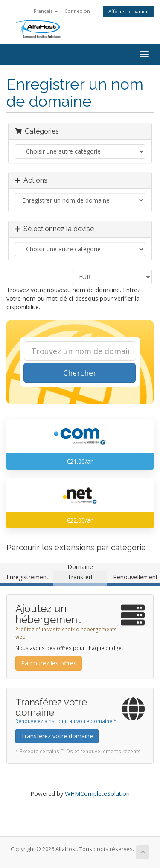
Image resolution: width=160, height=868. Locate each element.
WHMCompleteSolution (97, 794)
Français (46, 11)
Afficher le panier (128, 11)
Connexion (77, 11)
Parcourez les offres (49, 663)
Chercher (80, 373)
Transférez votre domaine (57, 736)
